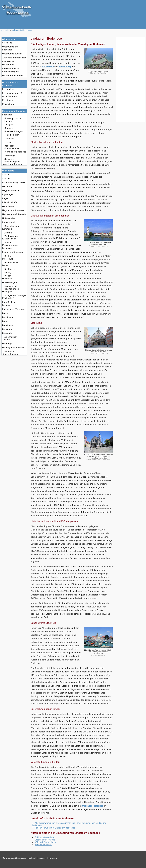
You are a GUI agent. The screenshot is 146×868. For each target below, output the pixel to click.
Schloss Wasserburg (45, 837)
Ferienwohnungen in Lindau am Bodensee (55, 828)
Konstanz (7, 229)
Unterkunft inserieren (13, 76)
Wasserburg (65, 67)
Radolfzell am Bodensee (9, 304)
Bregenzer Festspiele (92, 806)
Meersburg (8, 259)
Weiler (8, 276)
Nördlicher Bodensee (16, 152)
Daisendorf (8, 186)
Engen (5, 198)
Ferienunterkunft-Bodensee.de (15, 858)
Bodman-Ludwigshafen (14, 182)
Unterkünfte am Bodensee (10, 48)
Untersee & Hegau (14, 131)
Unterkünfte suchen (12, 54)
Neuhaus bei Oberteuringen (12, 288)
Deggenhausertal (11, 190)
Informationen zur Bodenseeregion (11, 70)
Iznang (8, 273)
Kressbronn (48, 67)
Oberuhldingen (10, 354)
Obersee (9, 128)
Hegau (8, 142)
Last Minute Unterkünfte (8, 63)
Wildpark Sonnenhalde (46, 842)
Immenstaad (9, 222)
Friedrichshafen (10, 202)
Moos (5, 265)
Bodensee (7, 115)
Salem (5, 313)
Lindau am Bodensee (13, 252)
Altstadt (8, 233)
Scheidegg (8, 317)
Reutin (8, 256)
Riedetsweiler (11, 263)
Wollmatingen (11, 236)
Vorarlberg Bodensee (14, 164)
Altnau (6, 174)
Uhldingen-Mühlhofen (13, 348)
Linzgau (9, 125)
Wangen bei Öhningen (15, 295)
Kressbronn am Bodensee (10, 247)
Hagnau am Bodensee (13, 210)
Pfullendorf (8, 298)
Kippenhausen (12, 226)
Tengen (6, 340)
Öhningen (7, 292)
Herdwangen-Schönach (14, 214)
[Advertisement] (130, 80)
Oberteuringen (9, 282)
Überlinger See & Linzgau (13, 120)
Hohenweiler (9, 218)
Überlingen (8, 344)
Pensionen (8, 100)
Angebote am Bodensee (14, 58)
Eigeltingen (8, 194)
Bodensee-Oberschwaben (12, 147)
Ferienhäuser (9, 89)
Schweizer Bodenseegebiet (13, 160)
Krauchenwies (9, 239)
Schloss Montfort (43, 845)
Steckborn (7, 329)
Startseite (7, 43)
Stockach (7, 333)
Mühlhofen (10, 351)
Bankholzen (10, 269)
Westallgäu (11, 155)
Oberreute (7, 279)
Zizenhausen (11, 337)
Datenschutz (52, 858)
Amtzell (6, 178)
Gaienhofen (8, 206)
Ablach (8, 243)
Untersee (10, 139)
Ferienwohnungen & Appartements (12, 95)
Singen (6, 321)
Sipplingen (8, 325)
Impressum (42, 858)
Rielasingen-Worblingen (14, 309)
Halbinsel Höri (12, 135)
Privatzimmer (9, 104)
